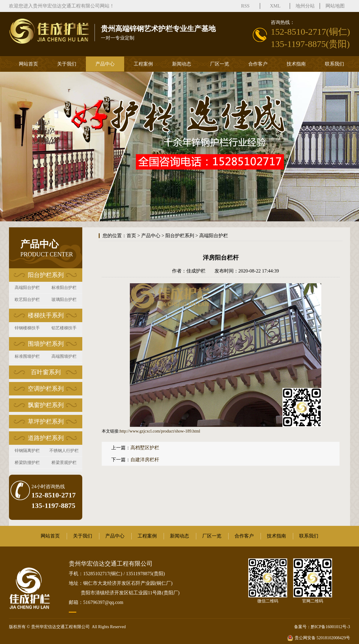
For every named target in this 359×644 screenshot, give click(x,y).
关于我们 (67, 64)
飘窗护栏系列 (46, 405)
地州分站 (305, 6)
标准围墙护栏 (27, 356)
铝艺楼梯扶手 (64, 328)
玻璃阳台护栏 (64, 300)
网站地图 (335, 6)
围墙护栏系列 (46, 344)
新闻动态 (182, 64)
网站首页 (28, 64)
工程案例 (143, 64)
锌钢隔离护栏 (27, 451)
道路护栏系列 (46, 438)
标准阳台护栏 (64, 288)
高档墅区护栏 (145, 448)
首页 (131, 236)
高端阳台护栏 (27, 288)
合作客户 (258, 64)
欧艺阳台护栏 (27, 300)
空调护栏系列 (46, 389)
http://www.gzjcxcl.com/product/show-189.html (160, 431)
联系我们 (334, 64)
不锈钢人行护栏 (64, 451)
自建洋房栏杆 (145, 460)
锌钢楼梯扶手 (27, 328)
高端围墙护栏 (64, 356)
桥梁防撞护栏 (27, 463)
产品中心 (105, 64)
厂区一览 (220, 64)
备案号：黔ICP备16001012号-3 (322, 627)
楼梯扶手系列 (46, 315)
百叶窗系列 (46, 372)
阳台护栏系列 (46, 275)
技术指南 (296, 64)
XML (275, 6)
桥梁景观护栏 (64, 463)
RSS (245, 6)
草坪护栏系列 (46, 421)
